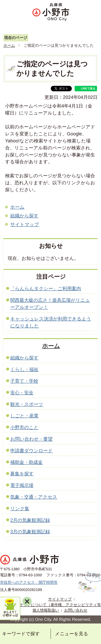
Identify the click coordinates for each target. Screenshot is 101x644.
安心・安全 (22, 393)
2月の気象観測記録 (30, 520)
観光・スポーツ (27, 404)
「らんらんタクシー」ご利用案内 (46, 288)
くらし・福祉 (24, 369)
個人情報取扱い (46, 610)
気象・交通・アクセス (34, 497)
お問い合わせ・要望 (31, 439)
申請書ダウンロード (31, 451)
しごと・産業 (24, 416)
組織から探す (24, 216)
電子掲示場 (22, 485)
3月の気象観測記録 (30, 532)
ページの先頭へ (89, 582)
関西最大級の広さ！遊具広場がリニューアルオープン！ (50, 304)
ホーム (9, 45)
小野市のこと (24, 427)
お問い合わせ (76, 610)
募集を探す (22, 474)
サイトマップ (25, 224)
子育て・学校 (24, 381)
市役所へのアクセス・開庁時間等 (29, 582)
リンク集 (20, 509)
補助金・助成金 (26, 462)
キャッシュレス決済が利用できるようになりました (51, 322)
